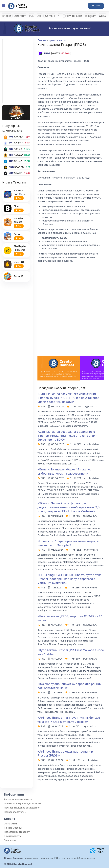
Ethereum (20, 16)
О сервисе (10, 840)
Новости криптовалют (17, 832)
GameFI (50, 16)
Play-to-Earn (74, 16)
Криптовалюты (57, 40)
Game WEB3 (11, 824)
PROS (47, 53)
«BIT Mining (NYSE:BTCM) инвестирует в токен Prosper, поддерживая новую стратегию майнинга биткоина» (70, 579)
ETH (11, 143)
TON (32, 16)
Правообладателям (15, 812)
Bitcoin (6, 16)
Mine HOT (19, 262)
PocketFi (18, 276)
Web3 (102, 16)
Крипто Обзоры (13, 828)
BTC (11, 137)
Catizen (18, 234)
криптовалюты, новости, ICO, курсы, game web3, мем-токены (60, 858)
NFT (60, 16)
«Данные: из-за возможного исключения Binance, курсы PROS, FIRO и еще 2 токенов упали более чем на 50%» (68, 398)
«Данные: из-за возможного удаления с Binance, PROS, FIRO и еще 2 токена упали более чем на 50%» (67, 436)
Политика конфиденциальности (22, 804)
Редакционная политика (18, 799)
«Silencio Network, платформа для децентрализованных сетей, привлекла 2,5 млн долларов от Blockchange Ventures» (68, 507)
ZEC (11, 155)
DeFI (40, 16)
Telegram (90, 16)
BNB (11, 167)
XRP (11, 173)
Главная (42, 40)
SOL (11, 149)
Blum (16, 206)
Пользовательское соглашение (22, 808)
